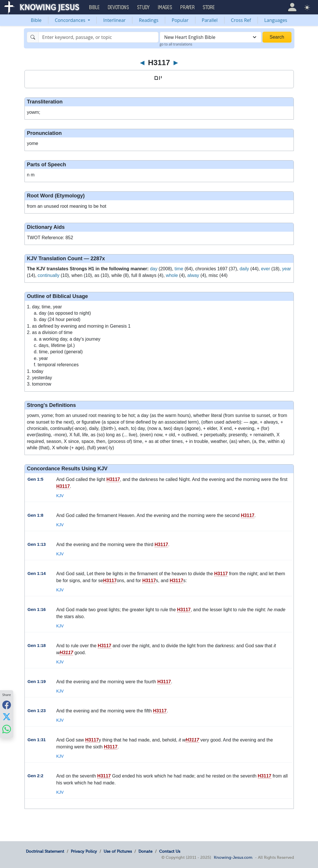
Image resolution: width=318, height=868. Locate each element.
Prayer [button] (188, 7)
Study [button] (144, 7)
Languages (276, 20)
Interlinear (115, 20)
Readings (149, 20)
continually (49, 275)
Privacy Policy (84, 851)
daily (244, 269)
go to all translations (176, 44)
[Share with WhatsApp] (7, 729)
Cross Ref (241, 20)
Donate (145, 851)
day (154, 269)
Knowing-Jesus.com (233, 857)
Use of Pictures (118, 851)
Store (209, 7)
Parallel (210, 20)
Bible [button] (95, 7)
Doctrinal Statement (45, 851)
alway (193, 275)
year (286, 269)
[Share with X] (7, 717)
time (179, 269)
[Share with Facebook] (7, 705)
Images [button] (165, 7)
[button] (292, 7)
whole (172, 275)
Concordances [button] (71, 20)
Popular (180, 20)
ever (265, 269)
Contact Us (170, 851)
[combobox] (211, 37)
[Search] (99, 37)
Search (277, 37)
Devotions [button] (119, 7)
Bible (36, 20)
